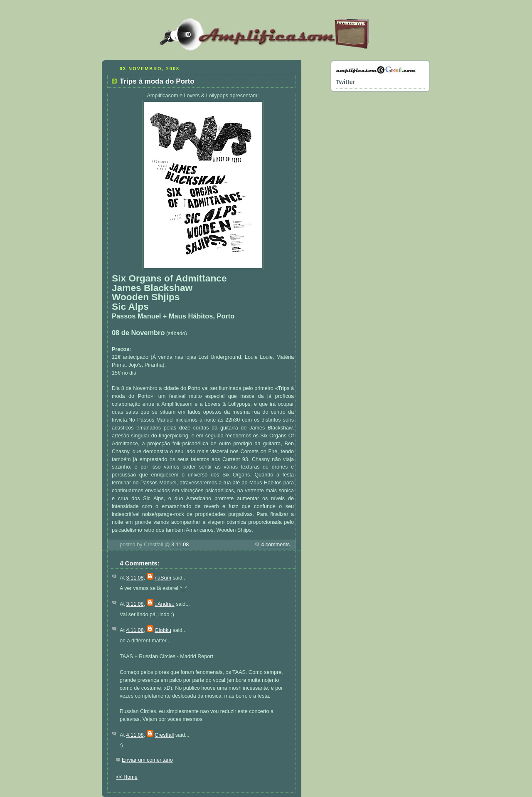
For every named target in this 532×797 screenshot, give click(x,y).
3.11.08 (180, 545)
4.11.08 (135, 630)
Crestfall (164, 735)
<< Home (127, 777)
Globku (163, 630)
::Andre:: (165, 604)
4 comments (275, 545)
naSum (163, 578)
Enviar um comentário (147, 760)
